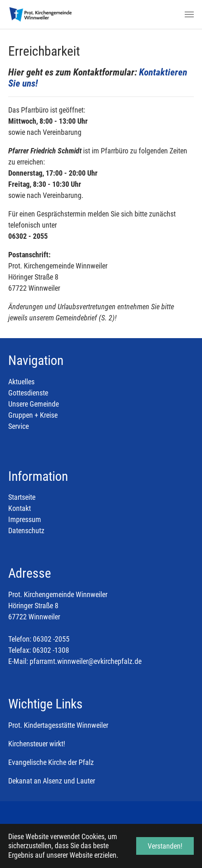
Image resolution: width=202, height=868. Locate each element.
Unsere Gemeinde (34, 404)
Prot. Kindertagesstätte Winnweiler (58, 725)
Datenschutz (26, 530)
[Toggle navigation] (189, 14)
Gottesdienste (28, 393)
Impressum (25, 519)
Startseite (22, 497)
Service (19, 426)
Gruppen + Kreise (33, 415)
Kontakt (20, 508)
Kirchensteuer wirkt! (37, 744)
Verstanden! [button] (165, 846)
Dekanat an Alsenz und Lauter (52, 781)
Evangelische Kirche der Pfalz (51, 762)
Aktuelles (21, 382)
